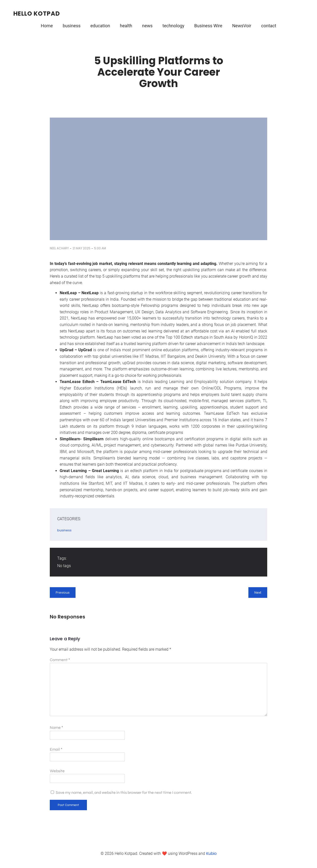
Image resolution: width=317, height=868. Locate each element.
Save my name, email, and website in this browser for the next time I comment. (124, 792)
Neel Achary (59, 248)
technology (173, 26)
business (72, 26)
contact (269, 26)
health (126, 26)
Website (57, 771)
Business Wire (208, 26)
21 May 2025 (81, 248)
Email (56, 749)
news (147, 26)
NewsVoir (242, 26)
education (100, 26)
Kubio (211, 853)
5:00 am (100, 248)
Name (56, 727)
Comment (60, 660)
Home (47, 26)
